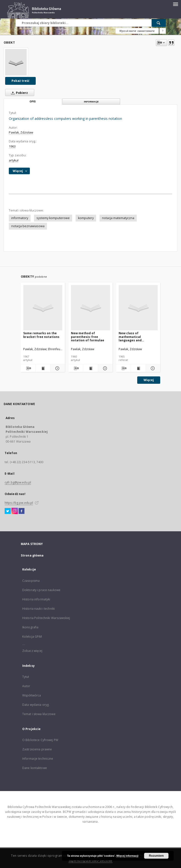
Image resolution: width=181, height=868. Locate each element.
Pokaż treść (20, 81)
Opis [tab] (33, 102)
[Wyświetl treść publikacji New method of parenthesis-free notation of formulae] (90, 368)
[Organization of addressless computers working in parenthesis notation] (16, 62)
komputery (86, 218)
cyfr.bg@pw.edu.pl (18, 482)
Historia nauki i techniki (39, 609)
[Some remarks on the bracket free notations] (43, 308)
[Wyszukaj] (159, 23)
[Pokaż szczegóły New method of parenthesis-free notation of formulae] (105, 368)
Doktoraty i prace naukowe (41, 590)
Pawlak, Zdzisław (21, 132)
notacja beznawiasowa (28, 226)
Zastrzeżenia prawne (37, 749)
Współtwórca (32, 695)
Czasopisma (31, 581)
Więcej (149, 380)
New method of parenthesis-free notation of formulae (88, 337)
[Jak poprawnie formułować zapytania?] (163, 31)
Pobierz (18, 93)
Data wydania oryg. (36, 705)
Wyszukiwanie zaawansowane (137, 31)
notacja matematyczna (118, 218)
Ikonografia (30, 627)
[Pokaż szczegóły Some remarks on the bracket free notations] (57, 368)
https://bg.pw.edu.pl (19, 503)
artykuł (14, 160)
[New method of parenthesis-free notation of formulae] (90, 308)
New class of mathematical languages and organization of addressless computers (137, 337)
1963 (12, 146)
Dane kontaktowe (35, 768)
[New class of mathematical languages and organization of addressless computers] (138, 308)
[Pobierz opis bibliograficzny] (28, 368)
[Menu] (175, 4)
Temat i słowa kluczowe (39, 714)
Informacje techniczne (38, 759)
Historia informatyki (36, 599)
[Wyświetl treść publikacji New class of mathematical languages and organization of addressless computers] (138, 368)
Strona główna (32, 555)
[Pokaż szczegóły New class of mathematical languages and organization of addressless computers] (152, 368)
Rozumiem (156, 856)
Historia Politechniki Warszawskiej (46, 618)
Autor (26, 686)
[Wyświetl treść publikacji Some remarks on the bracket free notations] (43, 368)
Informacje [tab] (91, 102)
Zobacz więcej (32, 651)
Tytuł (26, 677)
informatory (20, 218)
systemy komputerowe (53, 218)
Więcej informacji (127, 856)
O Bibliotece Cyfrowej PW (40, 740)
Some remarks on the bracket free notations (41, 335)
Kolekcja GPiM (32, 637)
